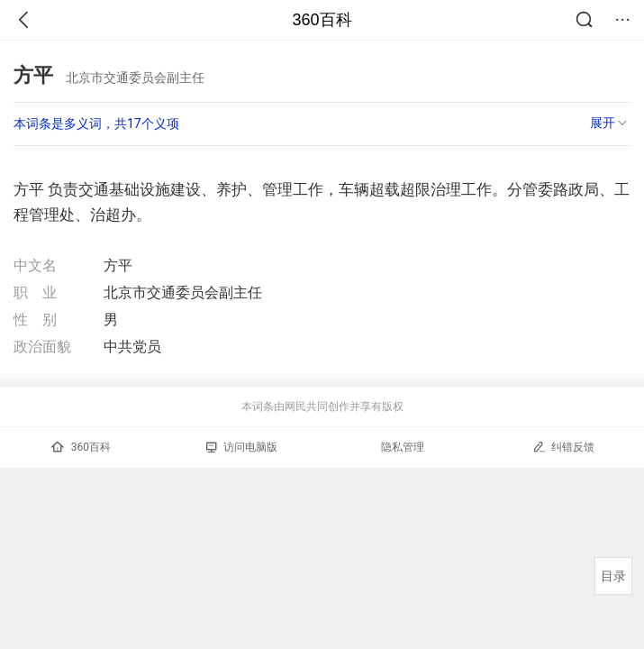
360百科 (322, 20)
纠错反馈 (563, 447)
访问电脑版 (242, 447)
